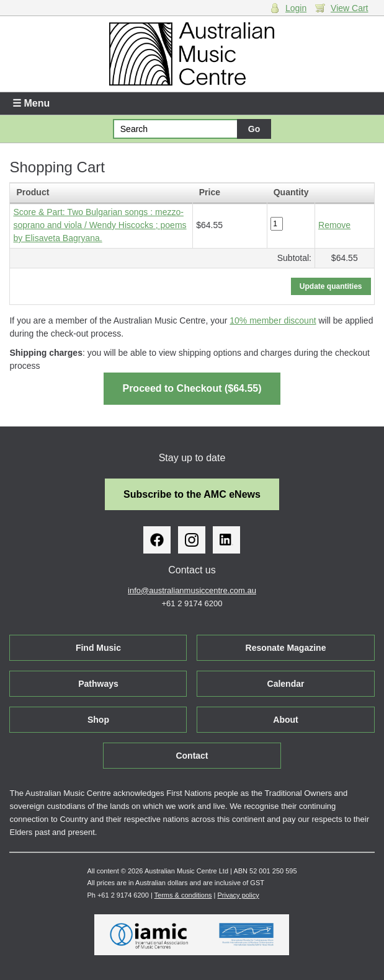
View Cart (349, 8)
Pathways (98, 684)
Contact (192, 756)
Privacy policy (239, 895)
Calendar (286, 684)
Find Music (98, 648)
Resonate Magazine (286, 648)
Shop (98, 720)
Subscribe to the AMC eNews (192, 494)
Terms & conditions (183, 895)
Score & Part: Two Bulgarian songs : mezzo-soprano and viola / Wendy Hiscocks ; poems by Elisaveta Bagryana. (100, 225)
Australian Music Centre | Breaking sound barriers (192, 54)
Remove (334, 225)
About (285, 720)
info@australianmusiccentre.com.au (192, 590)
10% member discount (273, 320)
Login (296, 8)
